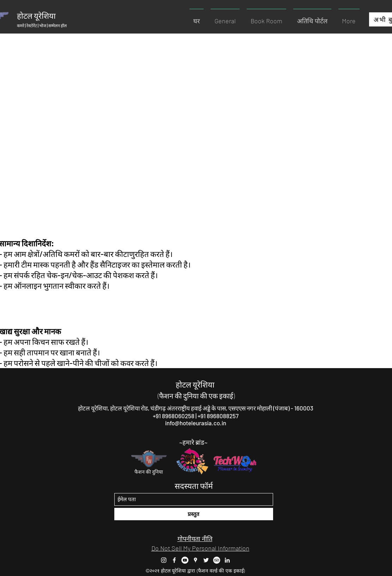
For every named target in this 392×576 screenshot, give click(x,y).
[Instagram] (164, 560)
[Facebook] (174, 560)
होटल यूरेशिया (195, 384)
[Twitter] (206, 560)
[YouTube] (185, 560)
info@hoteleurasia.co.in (196, 423)
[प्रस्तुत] (194, 514)
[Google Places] (195, 560)
